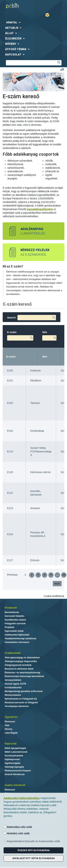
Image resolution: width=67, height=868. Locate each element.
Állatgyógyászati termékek (18, 665)
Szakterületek (13, 653)
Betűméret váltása (62, 69)
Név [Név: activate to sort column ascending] (45, 357)
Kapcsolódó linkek (14, 631)
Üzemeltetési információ (17, 642)
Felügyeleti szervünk (15, 624)
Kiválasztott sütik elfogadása (34, 858)
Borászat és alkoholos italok (19, 669)
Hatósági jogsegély (14, 767)
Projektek (9, 627)
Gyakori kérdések (15, 785)
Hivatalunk (11, 608)
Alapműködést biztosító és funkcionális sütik (32, 841)
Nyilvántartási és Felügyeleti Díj (21, 699)
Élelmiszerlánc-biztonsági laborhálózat (24, 676)
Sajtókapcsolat (12, 759)
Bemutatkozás (12, 612)
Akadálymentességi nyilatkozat (20, 639)
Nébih (18, 6)
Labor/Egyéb (11, 733)
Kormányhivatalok (14, 756)
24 (64, 575)
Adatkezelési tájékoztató (17, 635)
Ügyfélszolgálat (12, 763)
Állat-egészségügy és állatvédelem (22, 658)
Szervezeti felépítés (15, 616)
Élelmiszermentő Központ (18, 771)
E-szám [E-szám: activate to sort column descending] (11, 357)
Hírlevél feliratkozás (15, 774)
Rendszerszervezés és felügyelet (21, 703)
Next (57, 584)
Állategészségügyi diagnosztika (21, 661)
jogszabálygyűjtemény (40, 209)
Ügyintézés (11, 717)
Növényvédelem (13, 695)
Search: (32, 318)
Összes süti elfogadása (33, 850)
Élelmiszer (10, 722)
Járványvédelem (13, 680)
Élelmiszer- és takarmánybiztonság (22, 673)
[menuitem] (33, 22)
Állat (7, 725)
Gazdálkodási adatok (15, 620)
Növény (8, 729)
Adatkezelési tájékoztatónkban (22, 798)
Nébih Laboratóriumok (16, 752)
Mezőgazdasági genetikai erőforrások (24, 691)
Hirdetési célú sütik (17, 833)
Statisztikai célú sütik (18, 827)
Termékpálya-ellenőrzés (17, 706)
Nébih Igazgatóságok (15, 748)
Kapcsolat (11, 744)
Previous (12, 575)
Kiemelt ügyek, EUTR (15, 684)
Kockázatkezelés (13, 688)
